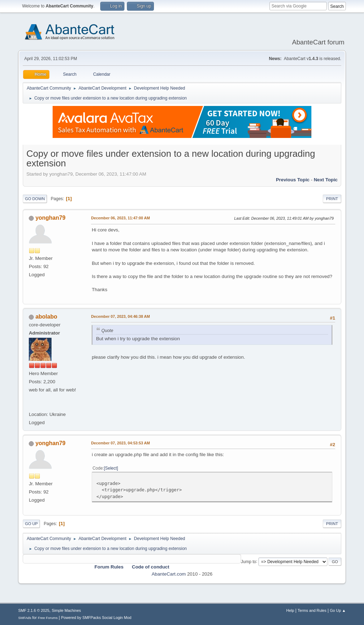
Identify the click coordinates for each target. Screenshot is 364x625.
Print (332, 199)
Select (111, 468)
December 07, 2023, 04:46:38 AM (121, 316)
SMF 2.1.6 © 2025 (34, 610)
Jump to (249, 561)
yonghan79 (50, 218)
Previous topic (293, 180)
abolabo (46, 317)
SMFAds (25, 618)
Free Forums (48, 618)
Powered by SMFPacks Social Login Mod (96, 618)
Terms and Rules (312, 610)
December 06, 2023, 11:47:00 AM (121, 218)
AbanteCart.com (168, 574)
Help (290, 610)
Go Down (35, 199)
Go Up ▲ (338, 610)
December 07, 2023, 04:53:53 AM (121, 443)
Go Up (31, 524)
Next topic (326, 180)
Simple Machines (66, 610)
